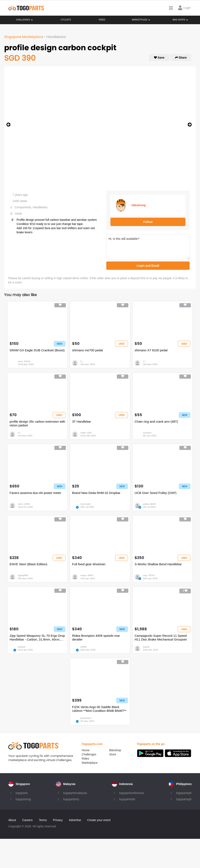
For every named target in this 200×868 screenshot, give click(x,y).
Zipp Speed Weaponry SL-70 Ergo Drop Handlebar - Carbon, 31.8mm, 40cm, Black (37, 638)
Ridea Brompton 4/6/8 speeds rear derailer (96, 637)
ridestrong (138, 205)
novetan (147, 433)
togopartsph (184, 793)
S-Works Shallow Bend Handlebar (158, 564)
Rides (102, 20)
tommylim (86, 504)
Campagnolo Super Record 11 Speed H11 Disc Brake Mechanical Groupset (161, 637)
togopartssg (23, 799)
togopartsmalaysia (75, 793)
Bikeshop (115, 750)
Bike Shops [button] (180, 20)
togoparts (22, 793)
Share (181, 58)
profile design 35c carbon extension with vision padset (37, 423)
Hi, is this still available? (148, 247)
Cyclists (66, 20)
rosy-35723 (149, 575)
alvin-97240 (24, 361)
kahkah (22, 647)
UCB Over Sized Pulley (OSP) (156, 493)
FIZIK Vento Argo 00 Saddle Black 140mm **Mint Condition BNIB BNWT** (99, 709)
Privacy (58, 820)
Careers (27, 820)
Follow (148, 222)
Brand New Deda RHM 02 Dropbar (96, 493)
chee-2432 (86, 433)
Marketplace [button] (141, 20)
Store (113, 754)
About (12, 820)
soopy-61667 (87, 575)
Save (159, 58)
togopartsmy (71, 799)
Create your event (99, 820)
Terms (43, 820)
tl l (82, 361)
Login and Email (148, 266)
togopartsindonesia (131, 793)
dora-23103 (24, 504)
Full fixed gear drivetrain (89, 564)
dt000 (83, 647)
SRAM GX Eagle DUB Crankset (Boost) (37, 350)
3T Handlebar (82, 421)
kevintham (86, 718)
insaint (146, 647)
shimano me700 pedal (87, 350)
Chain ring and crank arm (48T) (156, 421)
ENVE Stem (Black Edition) (28, 564)
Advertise (75, 820)
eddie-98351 (149, 504)
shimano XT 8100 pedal (151, 350)
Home (86, 750)
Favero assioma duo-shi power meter (35, 493)
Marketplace (90, 763)
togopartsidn (127, 799)
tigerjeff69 (23, 575)
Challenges (24, 20)
